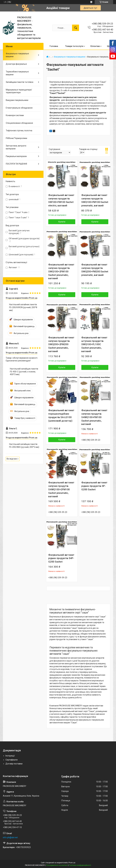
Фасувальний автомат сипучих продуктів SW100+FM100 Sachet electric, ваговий (61, 200)
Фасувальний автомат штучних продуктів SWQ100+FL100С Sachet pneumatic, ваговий (94, 344)
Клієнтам (95, 46)
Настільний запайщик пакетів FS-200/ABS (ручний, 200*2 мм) (24, 446)
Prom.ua (72, 863)
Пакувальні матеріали (16, 156)
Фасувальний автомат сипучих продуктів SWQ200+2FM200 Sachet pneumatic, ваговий (61, 344)
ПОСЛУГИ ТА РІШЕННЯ (16, 164)
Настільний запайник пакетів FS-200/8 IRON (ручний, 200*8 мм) (23, 307)
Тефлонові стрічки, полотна (19, 131)
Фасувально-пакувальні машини (70, 57)
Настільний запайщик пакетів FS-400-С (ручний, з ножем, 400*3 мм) (24, 372)
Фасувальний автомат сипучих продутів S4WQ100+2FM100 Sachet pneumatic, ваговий (61, 489)
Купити (62, 222)
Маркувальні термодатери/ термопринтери (19, 91)
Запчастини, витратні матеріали (16, 147)
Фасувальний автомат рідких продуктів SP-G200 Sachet (94, 486)
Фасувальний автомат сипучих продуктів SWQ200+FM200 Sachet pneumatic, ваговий (95, 270)
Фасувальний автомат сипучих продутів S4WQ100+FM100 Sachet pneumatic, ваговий (94, 417)
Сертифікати (12, 760)
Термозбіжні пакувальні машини (17, 73)
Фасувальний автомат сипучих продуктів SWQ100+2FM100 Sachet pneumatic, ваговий (61, 271)
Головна (54, 46)
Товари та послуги (74, 46)
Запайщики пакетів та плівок (20, 82)
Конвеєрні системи (15, 115)
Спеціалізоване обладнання (19, 123)
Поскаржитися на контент (57, 865)
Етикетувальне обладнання (19, 108)
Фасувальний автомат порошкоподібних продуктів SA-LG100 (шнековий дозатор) (61, 415)
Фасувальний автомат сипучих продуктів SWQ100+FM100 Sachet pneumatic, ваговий (95, 200)
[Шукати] (76, 28)
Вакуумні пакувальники (17, 100)
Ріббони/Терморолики (16, 138)
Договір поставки (14, 764)
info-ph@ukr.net (10, 837)
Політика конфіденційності (80, 865)
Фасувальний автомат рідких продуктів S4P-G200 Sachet (61, 558)
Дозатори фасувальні (16, 64)
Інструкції (10, 756)
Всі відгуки (12, 459)
